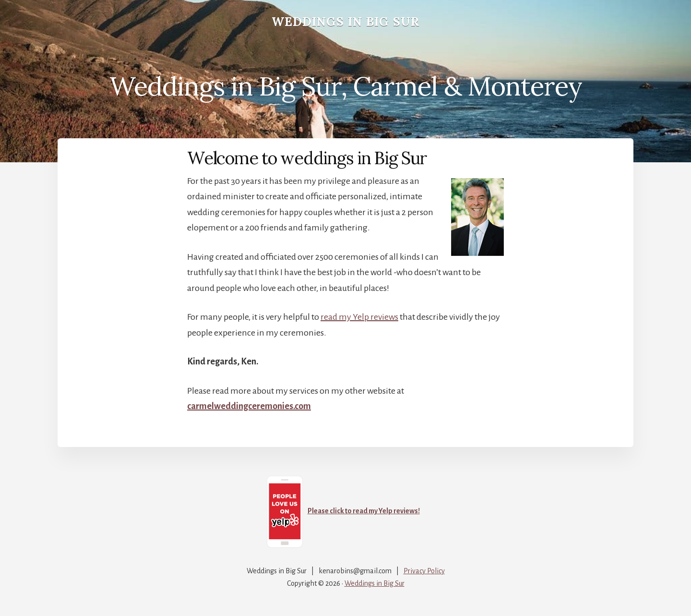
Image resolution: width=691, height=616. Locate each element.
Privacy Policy (424, 571)
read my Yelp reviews (359, 317)
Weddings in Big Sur (346, 22)
